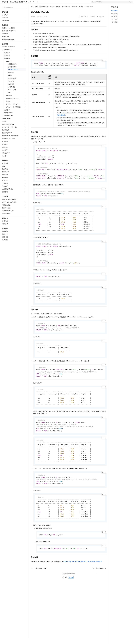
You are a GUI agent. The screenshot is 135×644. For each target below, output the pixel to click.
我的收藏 (102, 23)
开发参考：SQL (66, 13)
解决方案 (31, 3)
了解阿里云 (63, 3)
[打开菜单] (3, 3)
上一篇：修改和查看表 (39, 584)
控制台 (118, 3)
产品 (25, 3)
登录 (129, 3)
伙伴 (52, 3)
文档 (109, 3)
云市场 (46, 3)
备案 (113, 3)
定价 (41, 3)
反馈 (71, 594)
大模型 (20, 3)
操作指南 (58, 13)
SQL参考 (74, 13)
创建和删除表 (61, 121)
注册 (122, 3)
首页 (32, 13)
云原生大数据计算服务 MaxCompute (21, 8)
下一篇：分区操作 (99, 584)
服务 (56, 3)
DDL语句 (81, 13)
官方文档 (5, 8)
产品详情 (92, 23)
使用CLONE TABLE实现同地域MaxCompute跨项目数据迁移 (83, 578)
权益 (37, 3)
